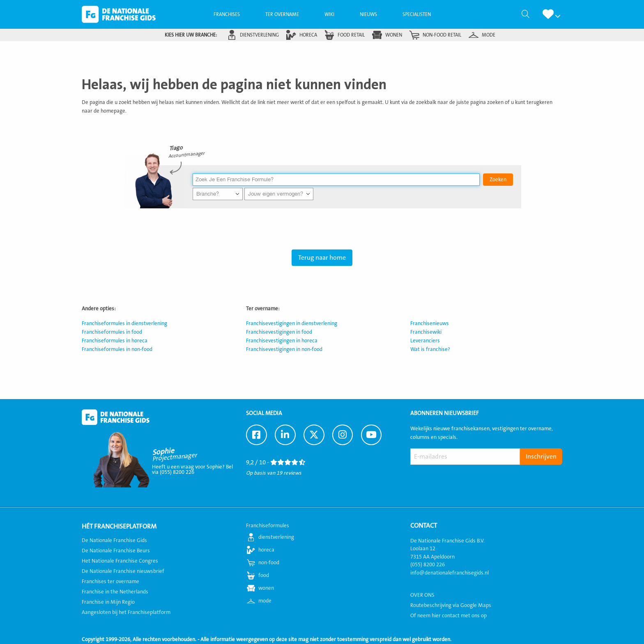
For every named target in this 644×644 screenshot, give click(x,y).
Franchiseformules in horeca (115, 341)
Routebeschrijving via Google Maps (451, 605)
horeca (308, 35)
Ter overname (282, 14)
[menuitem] (227, 14)
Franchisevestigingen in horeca (282, 341)
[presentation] (473, 484)
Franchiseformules (268, 526)
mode (489, 35)
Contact (424, 526)
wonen (394, 35)
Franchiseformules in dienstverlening (124, 323)
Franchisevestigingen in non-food (284, 349)
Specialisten (417, 14)
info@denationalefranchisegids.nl (450, 573)
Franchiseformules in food (112, 332)
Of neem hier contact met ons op (448, 616)
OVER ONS (422, 595)
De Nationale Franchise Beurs (116, 551)
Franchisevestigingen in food (279, 332)
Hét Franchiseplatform (119, 526)
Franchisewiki (426, 332)
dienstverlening (259, 35)
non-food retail (442, 35)
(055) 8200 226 (428, 565)
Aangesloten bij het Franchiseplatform (126, 612)
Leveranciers (425, 341)
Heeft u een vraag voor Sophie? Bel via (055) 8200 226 (192, 470)
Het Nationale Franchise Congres (120, 561)
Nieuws (368, 14)
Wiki (329, 14)
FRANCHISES (227, 14)
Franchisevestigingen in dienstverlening (292, 323)
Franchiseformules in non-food (117, 349)
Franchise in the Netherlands (115, 592)
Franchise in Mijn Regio (108, 602)
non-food (269, 563)
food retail (351, 35)
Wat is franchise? (430, 349)
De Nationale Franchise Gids (119, 14)
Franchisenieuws (430, 323)
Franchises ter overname (110, 582)
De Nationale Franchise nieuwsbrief (123, 571)
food (264, 575)
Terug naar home (322, 258)
